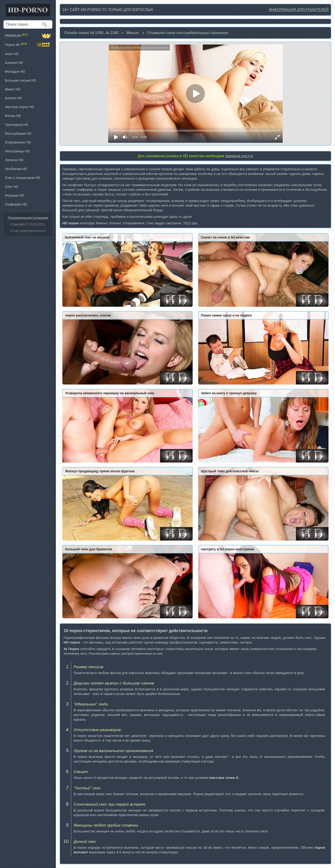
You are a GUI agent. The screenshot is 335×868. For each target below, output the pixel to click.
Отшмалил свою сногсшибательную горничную (188, 33)
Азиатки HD (14, 63)
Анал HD (12, 54)
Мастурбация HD (18, 133)
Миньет (133, 33)
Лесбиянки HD (16, 169)
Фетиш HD (13, 116)
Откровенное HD (18, 142)
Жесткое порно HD (20, 107)
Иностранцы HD (17, 151)
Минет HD (13, 89)
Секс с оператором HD (23, 178)
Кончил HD (13, 98)
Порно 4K (28, 45)
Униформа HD (16, 204)
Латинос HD (14, 160)
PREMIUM (28, 36)
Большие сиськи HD (20, 80)
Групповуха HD (17, 125)
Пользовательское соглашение (28, 218)
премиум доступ (239, 156)
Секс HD (12, 187)
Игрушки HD (14, 195)
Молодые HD (15, 71)
